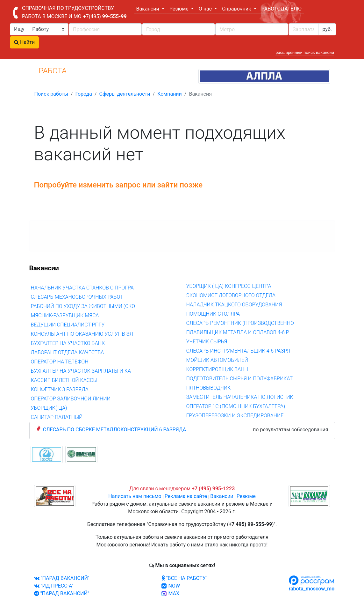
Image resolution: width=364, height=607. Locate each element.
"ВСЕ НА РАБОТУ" (185, 578)
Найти (24, 42)
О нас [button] (206, 9)
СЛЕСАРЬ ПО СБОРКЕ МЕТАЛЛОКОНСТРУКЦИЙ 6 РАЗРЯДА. (115, 430)
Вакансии (222, 496)
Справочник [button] (237, 9)
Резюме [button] (180, 9)
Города (83, 94)
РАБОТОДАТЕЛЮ (282, 9)
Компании (170, 94)
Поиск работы (51, 94)
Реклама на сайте (186, 496)
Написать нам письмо (135, 496)
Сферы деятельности (125, 94)
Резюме (246, 496)
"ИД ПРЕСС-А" (54, 586)
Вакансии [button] (148, 9)
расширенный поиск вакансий (305, 52)
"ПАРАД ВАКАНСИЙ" (62, 578)
